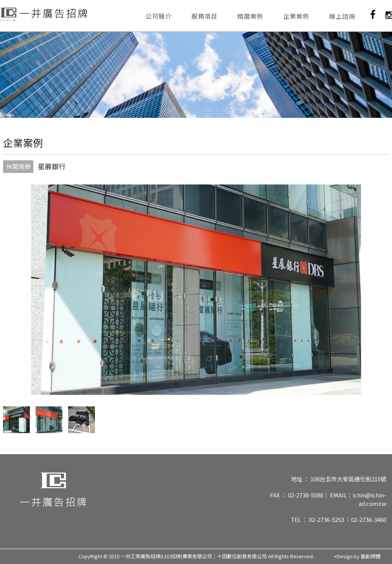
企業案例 (296, 16)
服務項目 (204, 16)
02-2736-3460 (369, 519)
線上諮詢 (342, 16)
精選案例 (250, 16)
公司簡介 (158, 16)
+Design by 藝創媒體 (357, 556)
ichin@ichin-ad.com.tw (369, 499)
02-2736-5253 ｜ (330, 519)
